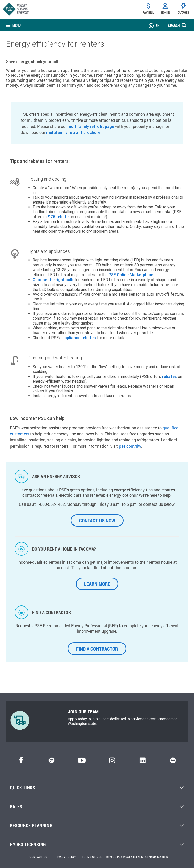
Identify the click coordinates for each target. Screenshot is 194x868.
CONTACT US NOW (97, 520)
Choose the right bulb (53, 280)
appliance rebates (79, 338)
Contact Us (38, 857)
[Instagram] (112, 762)
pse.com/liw (130, 446)
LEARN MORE (97, 584)
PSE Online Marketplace (131, 275)
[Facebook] (21, 762)
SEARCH (174, 25)
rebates (169, 376)
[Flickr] (173, 762)
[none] (13, 26)
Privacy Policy (65, 857)
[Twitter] (52, 762)
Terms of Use (92, 857)
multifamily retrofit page (91, 126)
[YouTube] (82, 762)
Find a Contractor (97, 649)
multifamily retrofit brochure (73, 132)
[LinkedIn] (143, 762)
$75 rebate (58, 217)
